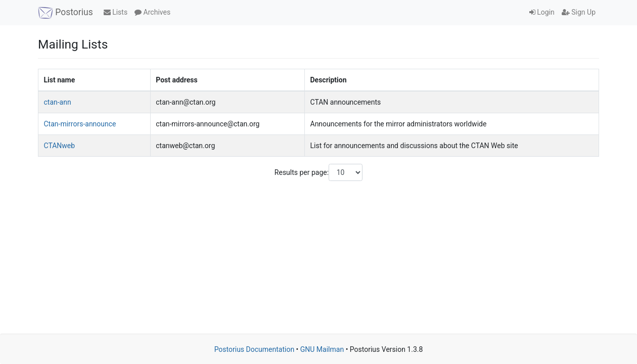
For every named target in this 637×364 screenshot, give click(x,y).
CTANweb (60, 146)
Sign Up (579, 12)
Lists (116, 12)
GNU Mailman (322, 349)
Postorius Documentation (255, 349)
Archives (152, 12)
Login (542, 12)
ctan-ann (58, 102)
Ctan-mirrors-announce (80, 124)
